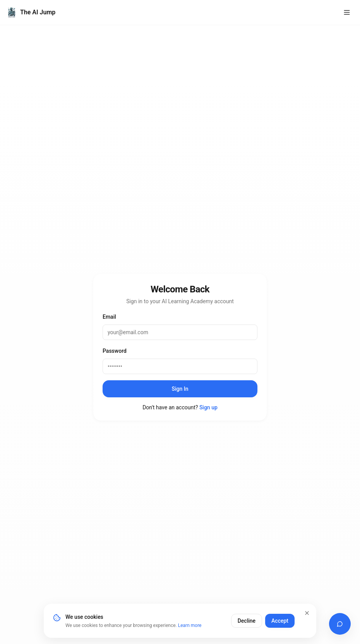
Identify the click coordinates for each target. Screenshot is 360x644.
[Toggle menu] (347, 12)
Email (109, 317)
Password (115, 351)
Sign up (208, 407)
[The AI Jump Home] (31, 12)
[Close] (307, 613)
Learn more (190, 625)
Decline (247, 621)
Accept (280, 621)
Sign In (180, 389)
